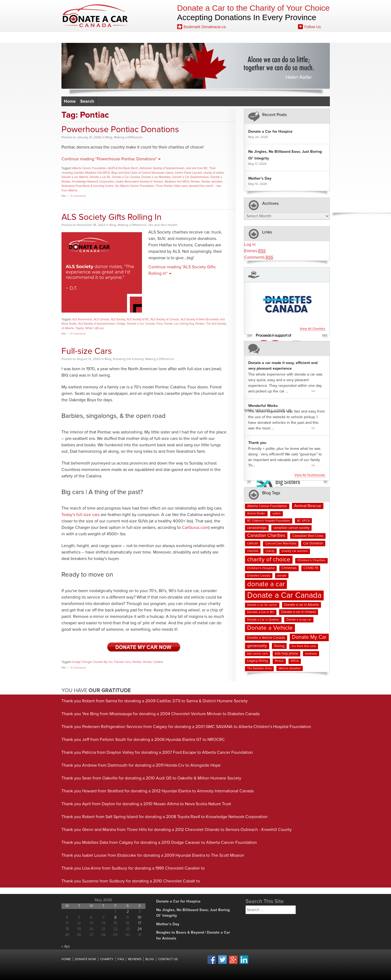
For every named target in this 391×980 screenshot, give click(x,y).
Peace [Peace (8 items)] (279, 661)
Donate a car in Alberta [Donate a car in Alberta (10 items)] (302, 605)
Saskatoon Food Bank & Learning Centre (87, 186)
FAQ (209, 37)
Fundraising (265, 37)
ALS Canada (101, 319)
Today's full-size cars (81, 515)
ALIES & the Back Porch (123, 168)
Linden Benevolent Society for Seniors (139, 182)
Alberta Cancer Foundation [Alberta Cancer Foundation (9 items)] (267, 506)
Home (82, 37)
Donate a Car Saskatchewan (191, 177)
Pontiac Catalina (153, 662)
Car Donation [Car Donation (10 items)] (313, 543)
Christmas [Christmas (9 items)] (289, 568)
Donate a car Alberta (75, 177)
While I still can (95, 328)
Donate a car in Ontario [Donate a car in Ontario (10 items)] (299, 612)
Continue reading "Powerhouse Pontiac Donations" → (111, 159)
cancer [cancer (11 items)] (253, 543)
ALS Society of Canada (165, 319)
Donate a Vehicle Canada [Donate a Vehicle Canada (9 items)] (266, 638)
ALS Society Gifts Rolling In (112, 217)
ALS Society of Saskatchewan (97, 324)
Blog (233, 37)
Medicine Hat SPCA (177, 182)
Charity (107, 959)
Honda (168, 324)
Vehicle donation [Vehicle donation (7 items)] (290, 668)
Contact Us (303, 37)
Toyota (80, 328)
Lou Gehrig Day (184, 324)
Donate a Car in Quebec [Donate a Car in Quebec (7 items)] (263, 620)
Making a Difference (128, 138)
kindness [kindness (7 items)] (311, 654)
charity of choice (214, 173)
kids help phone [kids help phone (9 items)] (286, 654)
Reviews (183, 37)
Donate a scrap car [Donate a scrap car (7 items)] (299, 620)
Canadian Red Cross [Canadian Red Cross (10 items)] (308, 536)
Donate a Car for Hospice (270, 132)
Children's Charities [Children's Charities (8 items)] (311, 560)
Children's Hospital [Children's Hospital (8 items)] (261, 568)
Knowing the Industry (128, 359)
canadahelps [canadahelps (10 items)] (257, 528)
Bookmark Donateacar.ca (201, 27)
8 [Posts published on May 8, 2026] (115, 918)
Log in (250, 244)
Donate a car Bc (100, 177)
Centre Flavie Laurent (188, 173)
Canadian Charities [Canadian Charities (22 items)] (266, 536)
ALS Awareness (82, 319)
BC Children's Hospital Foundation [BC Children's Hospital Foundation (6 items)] (269, 521)
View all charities (313, 329)
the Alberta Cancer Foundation (135, 186)
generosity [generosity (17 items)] (257, 646)
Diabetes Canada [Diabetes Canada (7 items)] (259, 576)
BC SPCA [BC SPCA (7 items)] (303, 521)
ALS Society (118, 319)
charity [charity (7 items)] (270, 551)
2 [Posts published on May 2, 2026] (128, 912)
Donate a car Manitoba (156, 177)
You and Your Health (163, 225)
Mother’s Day (260, 179)
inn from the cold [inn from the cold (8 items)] (304, 646)
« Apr (66, 946)
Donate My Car (103, 662)
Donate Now (115, 37)
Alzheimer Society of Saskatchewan (162, 168)
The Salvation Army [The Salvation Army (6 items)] (259, 669)
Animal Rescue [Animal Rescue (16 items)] (308, 506)
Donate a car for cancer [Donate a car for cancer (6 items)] (262, 605)
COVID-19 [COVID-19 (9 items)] (311, 568)
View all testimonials (310, 475)
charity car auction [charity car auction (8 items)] (295, 551)
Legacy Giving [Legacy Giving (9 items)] (257, 661)
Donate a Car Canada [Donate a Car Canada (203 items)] (284, 595)
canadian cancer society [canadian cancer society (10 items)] (291, 528)
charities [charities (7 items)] (253, 551)
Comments (259, 257)
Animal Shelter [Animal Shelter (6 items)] (256, 514)
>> (313, 391)
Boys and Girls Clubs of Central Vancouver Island (142, 173)
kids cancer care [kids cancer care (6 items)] (257, 654)
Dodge (121, 324)
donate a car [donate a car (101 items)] (266, 584)
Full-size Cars (87, 351)
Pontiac (195, 182)
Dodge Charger (82, 662)
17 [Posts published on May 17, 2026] (140, 923)
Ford (159, 324)
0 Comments (78, 196)
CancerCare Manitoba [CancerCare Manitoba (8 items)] (281, 544)
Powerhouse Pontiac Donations (120, 130)
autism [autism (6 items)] (277, 514)
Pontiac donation (212, 182)
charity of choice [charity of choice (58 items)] (269, 560)
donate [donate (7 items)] (282, 576)
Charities (151, 37)
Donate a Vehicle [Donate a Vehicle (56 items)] (270, 628)
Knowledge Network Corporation (93, 182)
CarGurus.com (195, 528)
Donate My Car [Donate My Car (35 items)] (309, 637)
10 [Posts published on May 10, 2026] (140, 918)
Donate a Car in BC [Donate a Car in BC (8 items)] (261, 612)
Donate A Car (95, 16)
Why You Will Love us (268, 411)
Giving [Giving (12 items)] (279, 646)
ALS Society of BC (138, 319)
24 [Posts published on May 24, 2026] (140, 929)
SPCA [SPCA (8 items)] (295, 661)
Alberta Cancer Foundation (89, 168)
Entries (255, 251)
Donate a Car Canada (126, 177)
